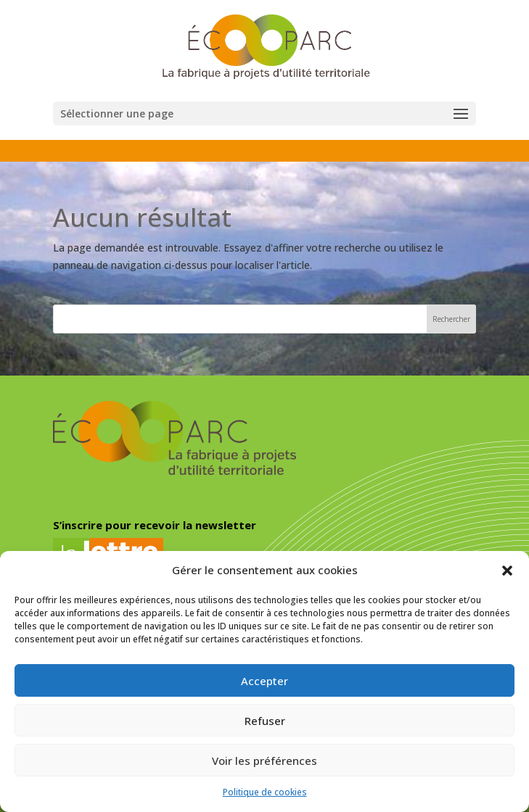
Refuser (265, 721)
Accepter (264, 681)
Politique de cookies (265, 792)
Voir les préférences (264, 761)
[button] (507, 571)
